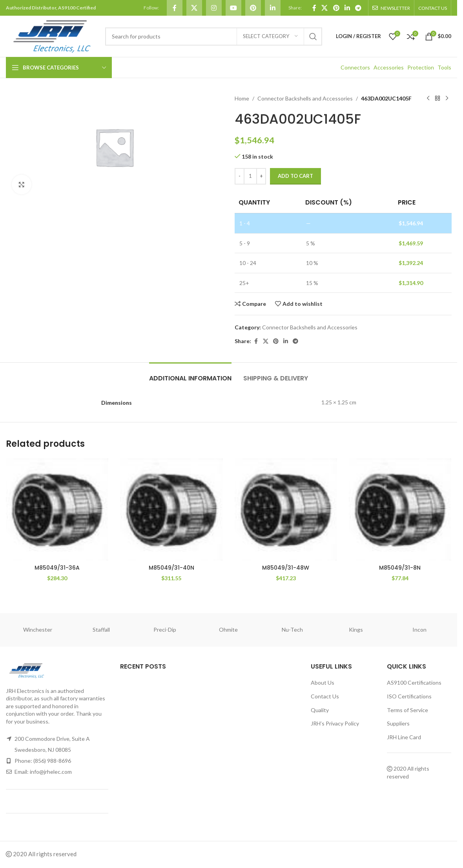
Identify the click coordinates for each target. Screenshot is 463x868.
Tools (444, 67)
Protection (421, 67)
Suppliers (398, 723)
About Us (323, 683)
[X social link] (194, 8)
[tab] (190, 374)
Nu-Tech (292, 630)
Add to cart (295, 176)
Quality (320, 710)
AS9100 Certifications (414, 683)
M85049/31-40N (171, 568)
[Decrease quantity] (240, 176)
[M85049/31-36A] (57, 509)
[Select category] (270, 37)
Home (242, 98)
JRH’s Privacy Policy (335, 723)
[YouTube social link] (233, 8)
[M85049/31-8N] (400, 509)
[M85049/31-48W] (286, 509)
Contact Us (325, 696)
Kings (356, 630)
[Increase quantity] (261, 176)
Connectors (355, 67)
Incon (419, 630)
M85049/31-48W (286, 568)
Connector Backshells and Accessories (305, 98)
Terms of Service (407, 710)
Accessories (389, 67)
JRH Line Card (404, 737)
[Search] (214, 37)
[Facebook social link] (175, 8)
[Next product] (447, 99)
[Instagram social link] (214, 8)
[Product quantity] (250, 176)
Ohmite (228, 630)
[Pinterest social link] (253, 8)
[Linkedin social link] (273, 8)
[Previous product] (428, 99)
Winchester (38, 630)
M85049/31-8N (400, 568)
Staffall (101, 630)
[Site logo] (52, 36)
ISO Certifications (409, 696)
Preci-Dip (165, 630)
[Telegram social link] (358, 8)
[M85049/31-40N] (171, 509)
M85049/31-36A (57, 568)
